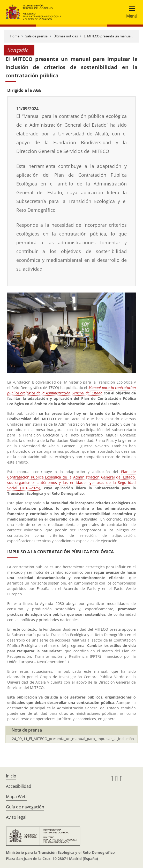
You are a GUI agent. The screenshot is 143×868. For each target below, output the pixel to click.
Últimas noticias (66, 36)
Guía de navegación (25, 807)
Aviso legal (16, 817)
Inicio (11, 776)
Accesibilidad (19, 786)
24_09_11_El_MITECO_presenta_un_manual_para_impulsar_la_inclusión (73, 739)
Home (15, 36)
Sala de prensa (36, 36)
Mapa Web (16, 797)
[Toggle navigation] (130, 12)
